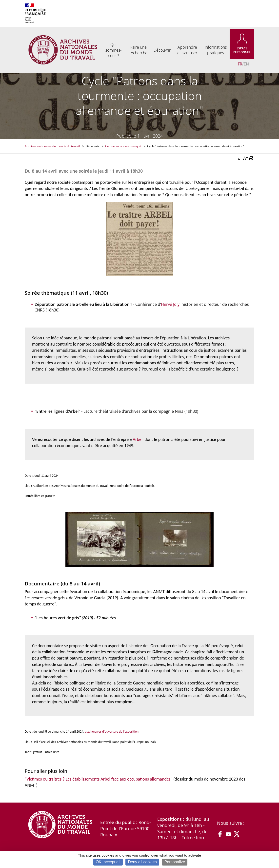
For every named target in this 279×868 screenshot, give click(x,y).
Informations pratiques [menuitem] (216, 50)
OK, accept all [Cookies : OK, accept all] (108, 862)
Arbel (138, 439)
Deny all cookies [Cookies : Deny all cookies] (142, 862)
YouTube (228, 834)
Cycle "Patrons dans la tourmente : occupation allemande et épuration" (196, 146)
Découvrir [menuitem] (162, 50)
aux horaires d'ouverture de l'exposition (112, 732)
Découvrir (93, 146)
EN (246, 64)
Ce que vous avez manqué (124, 146)
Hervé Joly (170, 304)
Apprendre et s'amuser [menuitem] (187, 50)
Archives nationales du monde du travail (53, 146)
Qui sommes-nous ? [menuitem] (113, 50)
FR (240, 64)
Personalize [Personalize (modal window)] (175, 862)
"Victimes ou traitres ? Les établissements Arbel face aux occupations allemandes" (99, 779)
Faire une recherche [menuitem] (138, 50)
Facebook (220, 834)
